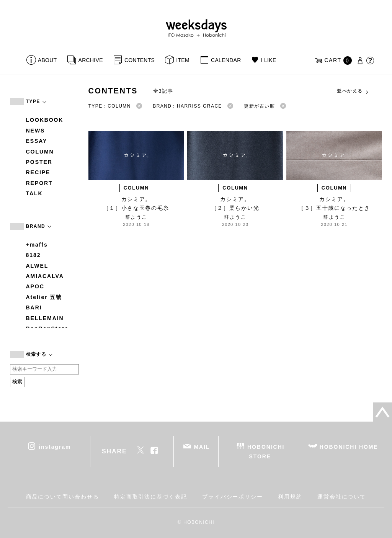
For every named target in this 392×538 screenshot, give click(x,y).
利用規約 (290, 497)
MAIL (202, 446)
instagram (55, 446)
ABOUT (47, 60)
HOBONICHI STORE (266, 451)
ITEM (183, 60)
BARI (34, 307)
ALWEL (37, 266)
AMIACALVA (45, 276)
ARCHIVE (91, 60)
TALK (34, 193)
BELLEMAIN (45, 318)
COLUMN (40, 152)
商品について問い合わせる (63, 497)
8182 (33, 255)
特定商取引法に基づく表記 (151, 497)
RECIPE (38, 172)
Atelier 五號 (44, 297)
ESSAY (37, 141)
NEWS (36, 131)
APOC (35, 286)
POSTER (39, 162)
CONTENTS (140, 60)
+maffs (37, 245)
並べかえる (353, 91)
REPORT (39, 183)
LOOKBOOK (45, 120)
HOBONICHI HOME (349, 446)
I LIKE (269, 60)
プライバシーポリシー (233, 497)
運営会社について (342, 497)
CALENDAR (226, 60)
